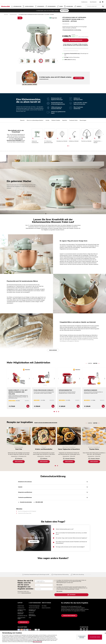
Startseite (6, 15)
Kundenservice (84, 2)
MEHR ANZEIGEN (19, 462)
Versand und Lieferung (34, 608)
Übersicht (22, 120)
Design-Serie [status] (54, 18)
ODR (30, 618)
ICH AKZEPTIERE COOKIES (95, 637)
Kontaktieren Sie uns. (22, 616)
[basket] (103, 2)
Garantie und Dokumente (21, 613)
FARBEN (60, 6)
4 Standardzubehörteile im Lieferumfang (72, 30)
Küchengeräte (39, 6)
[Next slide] (57, 61)
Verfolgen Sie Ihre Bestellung (22, 610)
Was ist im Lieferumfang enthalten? (35, 120)
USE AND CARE (38, 502)
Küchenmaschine (16, 6)
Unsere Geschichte (46, 608)
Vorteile (47, 120)
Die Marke (44, 606)
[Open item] (33, 138)
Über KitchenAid (93, 2)
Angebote (78, 6)
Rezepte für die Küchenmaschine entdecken (46, 423)
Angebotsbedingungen (44, 79)
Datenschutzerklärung (26, 593)
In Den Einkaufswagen (75, 40)
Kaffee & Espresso (28, 6)
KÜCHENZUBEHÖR (50, 6)
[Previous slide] (18, 61)
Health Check (21, 606)
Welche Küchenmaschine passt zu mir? (63, 529)
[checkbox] (55, 581)
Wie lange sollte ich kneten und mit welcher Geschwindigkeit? (69, 547)
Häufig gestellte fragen (21, 618)
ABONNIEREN (71, 595)
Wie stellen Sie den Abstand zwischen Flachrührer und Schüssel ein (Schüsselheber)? (70, 542)
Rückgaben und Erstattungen (32, 610)
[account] (100, 2)
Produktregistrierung (69, 616)
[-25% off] (20, 18)
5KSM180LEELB (66, 24)
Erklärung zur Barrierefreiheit (32, 615)
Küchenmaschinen (13, 15)
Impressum (31, 613)
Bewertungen (83, 120)
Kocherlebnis (68, 6)
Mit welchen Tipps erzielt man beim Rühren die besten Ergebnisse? (70, 538)
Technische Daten (73, 120)
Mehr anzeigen (53, 350)
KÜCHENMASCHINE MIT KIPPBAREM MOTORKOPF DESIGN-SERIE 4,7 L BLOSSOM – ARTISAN (74, 19)
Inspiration (65, 120)
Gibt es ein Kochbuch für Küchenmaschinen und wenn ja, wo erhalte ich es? (70, 534)
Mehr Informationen (37, 642)
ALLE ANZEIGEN (34, 542)
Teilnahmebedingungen (34, 606)
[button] (68, 146)
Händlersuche (23, 622)
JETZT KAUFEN (64, 11)
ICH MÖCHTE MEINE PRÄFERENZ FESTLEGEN (82, 637)
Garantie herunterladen (25, 502)
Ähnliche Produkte (56, 120)
